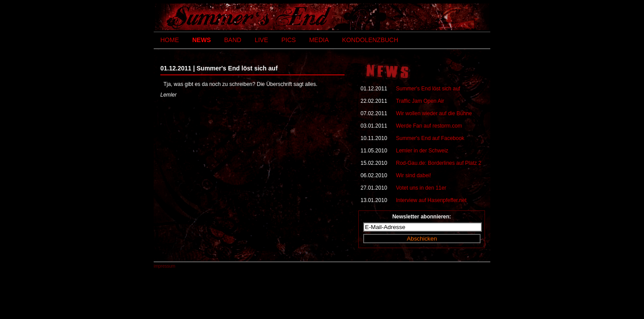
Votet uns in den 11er (421, 188)
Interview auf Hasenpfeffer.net (431, 200)
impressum (165, 266)
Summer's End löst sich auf (428, 89)
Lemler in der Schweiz (422, 151)
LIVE (261, 40)
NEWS (202, 40)
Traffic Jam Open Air (420, 101)
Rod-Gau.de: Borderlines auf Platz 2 (439, 163)
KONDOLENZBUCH (370, 40)
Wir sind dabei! (413, 175)
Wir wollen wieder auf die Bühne (434, 113)
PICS (289, 40)
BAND (233, 40)
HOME (170, 40)
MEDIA (319, 40)
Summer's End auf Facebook (430, 138)
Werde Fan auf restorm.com (429, 126)
